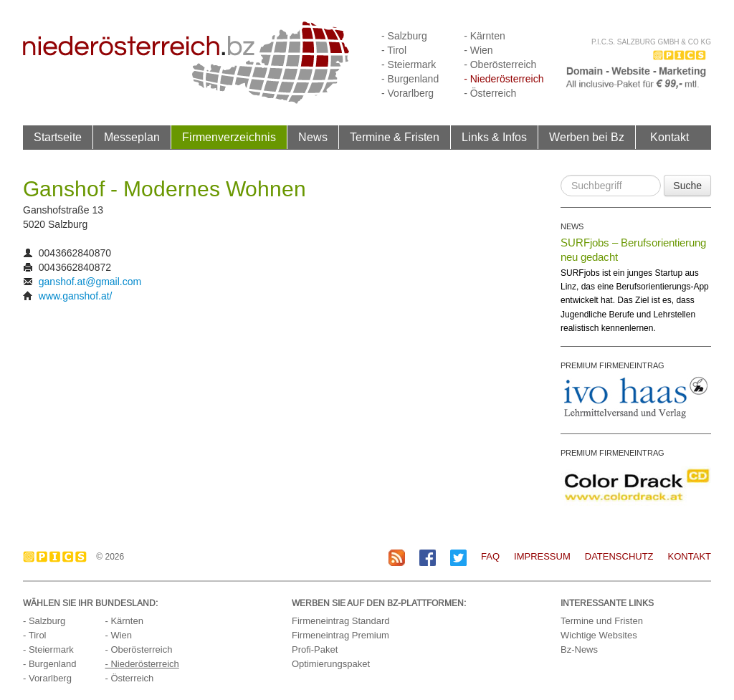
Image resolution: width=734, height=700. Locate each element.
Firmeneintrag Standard (341, 621)
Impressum (542, 556)
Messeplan (132, 137)
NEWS (572, 226)
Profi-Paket (315, 649)
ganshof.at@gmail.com (90, 282)
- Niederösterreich (504, 79)
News (313, 137)
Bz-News (579, 649)
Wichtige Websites (599, 635)
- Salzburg (404, 36)
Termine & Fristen (395, 137)
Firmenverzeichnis (229, 137)
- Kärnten (485, 36)
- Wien (478, 50)
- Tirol (394, 50)
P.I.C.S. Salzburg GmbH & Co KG (651, 42)
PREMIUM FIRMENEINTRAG (613, 365)
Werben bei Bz (587, 137)
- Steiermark (409, 64)
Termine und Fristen (602, 621)
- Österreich (490, 93)
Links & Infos (494, 137)
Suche (687, 186)
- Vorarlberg (407, 93)
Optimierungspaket (331, 664)
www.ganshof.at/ (76, 296)
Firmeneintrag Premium (340, 635)
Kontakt (669, 137)
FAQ (490, 556)
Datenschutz (619, 556)
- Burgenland (410, 79)
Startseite (58, 137)
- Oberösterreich (500, 64)
